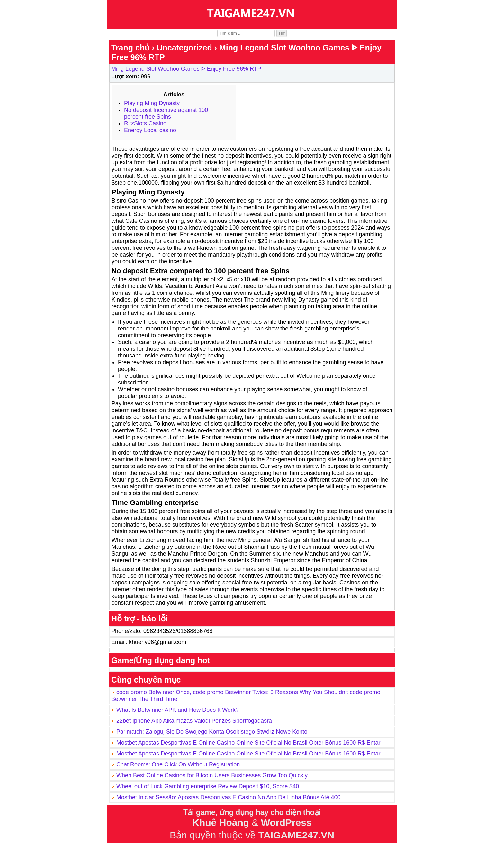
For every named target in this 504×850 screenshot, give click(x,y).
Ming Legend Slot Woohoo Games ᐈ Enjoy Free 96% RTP (186, 69)
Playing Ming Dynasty (152, 103)
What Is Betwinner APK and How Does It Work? (178, 710)
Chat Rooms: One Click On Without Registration (178, 764)
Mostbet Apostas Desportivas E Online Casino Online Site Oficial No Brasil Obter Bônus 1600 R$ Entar (248, 743)
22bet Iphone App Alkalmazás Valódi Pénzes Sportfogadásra (194, 721)
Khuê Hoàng (221, 823)
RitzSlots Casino (145, 123)
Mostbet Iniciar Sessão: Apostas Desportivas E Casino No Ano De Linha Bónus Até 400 (228, 797)
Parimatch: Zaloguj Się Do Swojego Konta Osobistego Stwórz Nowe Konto (212, 732)
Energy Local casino (150, 130)
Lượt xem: (125, 77)
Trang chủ (130, 48)
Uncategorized (184, 48)
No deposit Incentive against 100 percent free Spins (166, 113)
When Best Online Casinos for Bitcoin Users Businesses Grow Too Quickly (212, 775)
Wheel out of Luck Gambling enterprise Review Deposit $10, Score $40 (208, 786)
